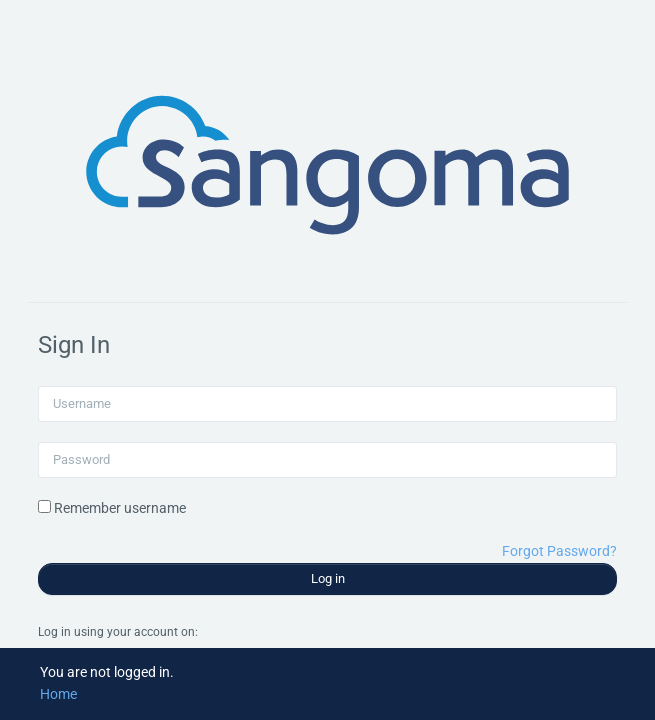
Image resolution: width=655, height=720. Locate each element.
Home (58, 694)
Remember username (120, 508)
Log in (328, 578)
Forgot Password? (559, 551)
